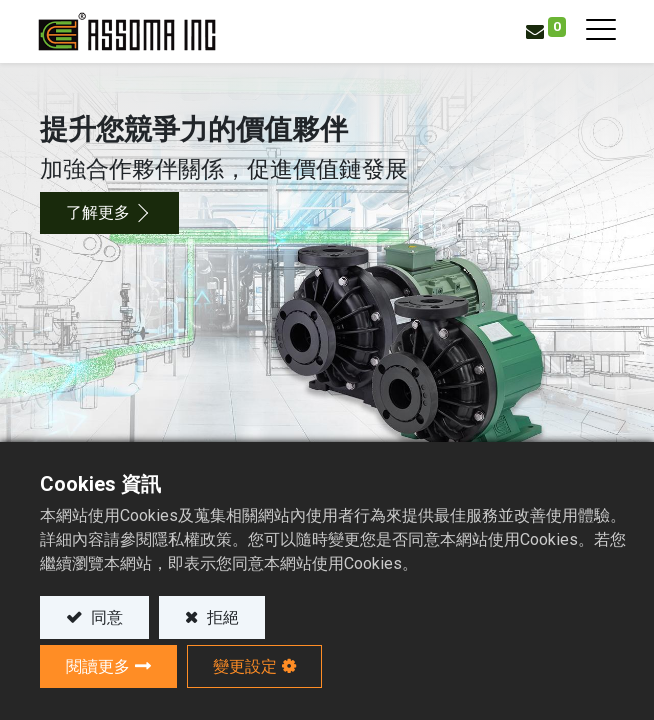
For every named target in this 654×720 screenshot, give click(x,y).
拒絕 (221, 617)
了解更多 (98, 212)
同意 (105, 617)
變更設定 (245, 666)
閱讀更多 (98, 666)
